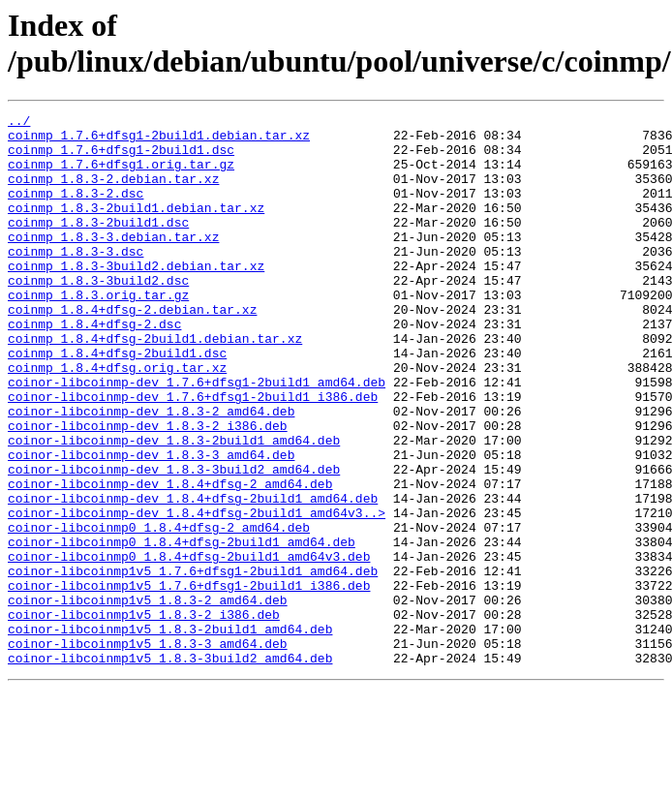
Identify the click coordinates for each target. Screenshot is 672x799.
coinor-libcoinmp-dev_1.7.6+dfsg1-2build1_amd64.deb (197, 437)
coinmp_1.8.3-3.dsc (76, 280)
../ (19, 123)
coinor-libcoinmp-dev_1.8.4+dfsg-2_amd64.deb (170, 559)
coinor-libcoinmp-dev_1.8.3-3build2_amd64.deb (174, 541)
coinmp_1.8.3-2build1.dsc (98, 245)
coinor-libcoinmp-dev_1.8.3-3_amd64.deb (151, 524)
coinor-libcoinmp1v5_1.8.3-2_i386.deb (144, 716)
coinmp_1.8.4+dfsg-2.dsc (94, 367)
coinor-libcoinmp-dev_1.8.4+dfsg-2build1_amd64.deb (193, 576)
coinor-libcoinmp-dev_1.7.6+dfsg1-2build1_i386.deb (193, 454)
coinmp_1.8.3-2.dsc (76, 210)
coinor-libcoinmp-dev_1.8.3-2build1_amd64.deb (174, 507)
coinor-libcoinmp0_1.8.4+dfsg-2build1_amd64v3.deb (189, 646)
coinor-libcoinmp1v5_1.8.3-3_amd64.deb (148, 751)
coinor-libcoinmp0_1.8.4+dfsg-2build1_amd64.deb (182, 629)
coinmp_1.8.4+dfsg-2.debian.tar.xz (132, 350)
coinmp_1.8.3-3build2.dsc (98, 315)
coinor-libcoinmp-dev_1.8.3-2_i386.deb (148, 489)
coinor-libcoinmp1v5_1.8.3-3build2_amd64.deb (170, 768)
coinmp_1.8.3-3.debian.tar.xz (113, 262)
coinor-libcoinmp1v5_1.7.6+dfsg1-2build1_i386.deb (189, 681)
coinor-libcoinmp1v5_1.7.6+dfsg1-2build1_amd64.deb (193, 663)
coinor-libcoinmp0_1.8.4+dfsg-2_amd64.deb (159, 611)
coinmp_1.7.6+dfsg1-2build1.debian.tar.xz (159, 140)
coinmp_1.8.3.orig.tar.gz (98, 332)
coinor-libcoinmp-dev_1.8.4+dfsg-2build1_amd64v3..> (197, 594)
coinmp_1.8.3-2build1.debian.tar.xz (136, 228)
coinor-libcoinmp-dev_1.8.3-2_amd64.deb (151, 472)
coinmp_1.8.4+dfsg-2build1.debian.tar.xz (155, 384)
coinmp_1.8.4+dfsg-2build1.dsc (117, 402)
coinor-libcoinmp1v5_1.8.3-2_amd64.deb (148, 698)
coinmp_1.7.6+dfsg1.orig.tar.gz (121, 175)
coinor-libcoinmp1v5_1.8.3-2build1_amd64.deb (170, 733)
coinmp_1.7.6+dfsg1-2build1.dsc (121, 158)
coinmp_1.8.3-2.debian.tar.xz (113, 193)
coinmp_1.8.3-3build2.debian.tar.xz (136, 297)
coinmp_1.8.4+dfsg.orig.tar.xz (117, 419)
